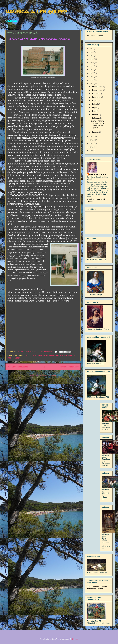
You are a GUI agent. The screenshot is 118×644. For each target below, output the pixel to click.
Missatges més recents (18, 367)
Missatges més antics (69, 367)
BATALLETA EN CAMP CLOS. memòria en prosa (39, 39)
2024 (92, 49)
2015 (92, 80)
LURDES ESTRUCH (98, 174)
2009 (92, 150)
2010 (92, 147)
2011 (92, 143)
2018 (92, 70)
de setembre (97, 97)
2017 (92, 73)
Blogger (75, 639)
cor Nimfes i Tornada (95, 36)
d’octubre (96, 94)
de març (95, 115)
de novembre (97, 90)
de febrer (95, 118)
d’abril (94, 111)
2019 (92, 66)
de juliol (95, 104)
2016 (92, 77)
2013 (92, 136)
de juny (95, 108)
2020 (92, 63)
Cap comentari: (46, 352)
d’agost (95, 101)
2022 (92, 56)
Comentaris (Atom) (49, 375)
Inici (44, 367)
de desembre (97, 87)
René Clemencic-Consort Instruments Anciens (97, 588)
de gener (95, 132)
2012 (92, 140)
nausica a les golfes (36, 11)
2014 (92, 84)
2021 (92, 59)
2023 (92, 52)
